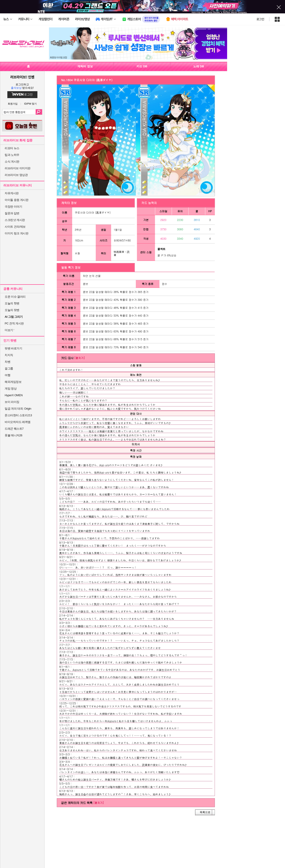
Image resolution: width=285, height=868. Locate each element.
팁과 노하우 (12, 155)
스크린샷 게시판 (15, 220)
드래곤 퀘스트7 (14, 429)
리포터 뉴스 (12, 148)
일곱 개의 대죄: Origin (18, 409)
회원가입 (13, 104)
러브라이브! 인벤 (22, 77)
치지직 (9, 355)
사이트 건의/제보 (15, 227)
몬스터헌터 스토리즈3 (18, 415)
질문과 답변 (12, 213)
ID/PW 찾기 (31, 104)
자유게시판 (12, 193)
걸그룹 (9, 368)
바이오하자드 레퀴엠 (18, 422)
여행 (7, 375)
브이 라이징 (12, 402)
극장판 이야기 (13, 207)
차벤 (7, 362)
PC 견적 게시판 (14, 323)
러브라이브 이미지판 (18, 168)
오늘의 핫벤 (12, 303)
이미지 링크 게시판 (16, 233)
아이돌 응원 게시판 (16, 200)
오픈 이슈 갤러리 (15, 297)
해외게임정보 (13, 382)
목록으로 (205, 812)
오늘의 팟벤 (12, 310)
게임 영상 (11, 389)
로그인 (260, 19)
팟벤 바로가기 (13, 348)
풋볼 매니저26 (13, 435)
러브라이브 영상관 (16, 175)
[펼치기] (79, 358)
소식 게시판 (12, 162)
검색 (39, 112)
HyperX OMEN (14, 395)
